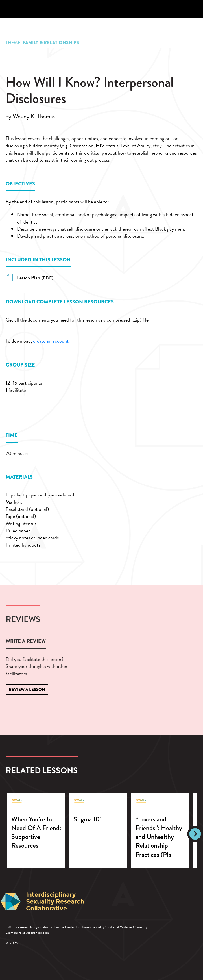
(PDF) (35, 278)
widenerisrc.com (37, 933)
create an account (51, 341)
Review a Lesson (27, 690)
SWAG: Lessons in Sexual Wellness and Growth (21, 8)
